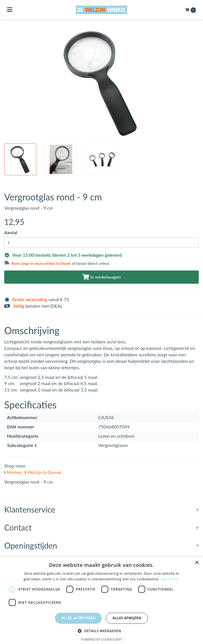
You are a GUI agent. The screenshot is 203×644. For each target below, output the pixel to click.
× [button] (197, 563)
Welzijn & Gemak (43, 472)
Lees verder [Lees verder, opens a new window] (170, 579)
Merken (13, 472)
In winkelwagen (101, 277)
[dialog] (101, 600)
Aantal (11, 232)
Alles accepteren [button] (79, 618)
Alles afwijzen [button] (127, 618)
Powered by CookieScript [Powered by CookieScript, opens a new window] (102, 639)
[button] (101, 631)
